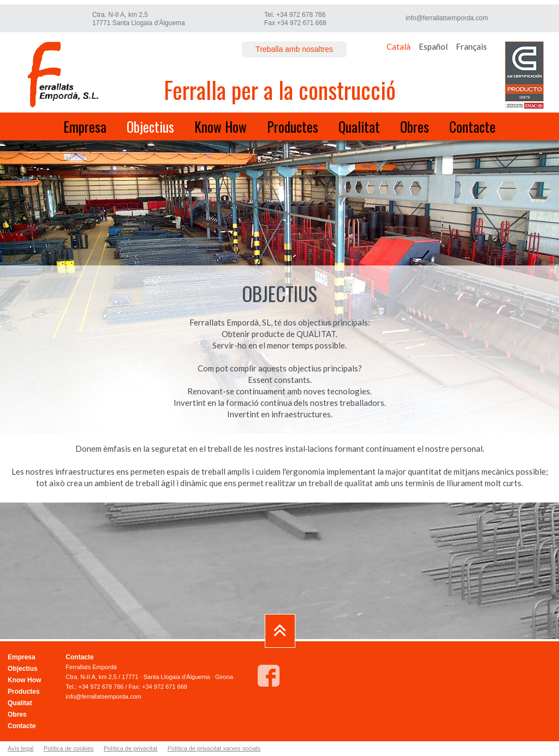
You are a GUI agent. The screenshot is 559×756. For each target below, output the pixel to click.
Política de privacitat (130, 748)
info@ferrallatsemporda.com (447, 18)
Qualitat (359, 126)
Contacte (472, 126)
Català (399, 46)
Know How (221, 126)
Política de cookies (69, 748)
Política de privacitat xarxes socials (214, 748)
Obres (415, 126)
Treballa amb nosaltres (294, 49)
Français (471, 46)
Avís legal (21, 748)
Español (433, 46)
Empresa (85, 126)
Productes (293, 126)
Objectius (150, 126)
